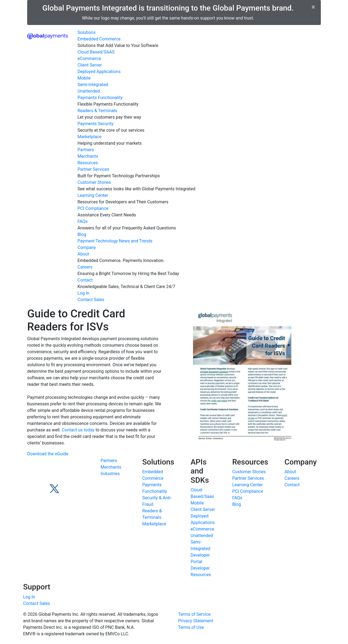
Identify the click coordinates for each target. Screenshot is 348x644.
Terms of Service (194, 614)
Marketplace (89, 137)
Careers (85, 267)
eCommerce (89, 59)
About (83, 254)
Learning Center (93, 195)
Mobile (84, 78)
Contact (85, 280)
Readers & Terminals (97, 111)
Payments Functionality (100, 98)
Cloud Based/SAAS (96, 52)
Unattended (89, 91)
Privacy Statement (196, 621)
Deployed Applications (99, 72)
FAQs (83, 221)
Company (87, 247)
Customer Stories (94, 182)
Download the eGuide (48, 454)
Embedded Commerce (99, 39)
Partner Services (93, 169)
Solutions (87, 32)
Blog (82, 234)
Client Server (90, 65)
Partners (86, 150)
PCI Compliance (93, 208)
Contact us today (78, 430)
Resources (88, 163)
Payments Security (95, 124)
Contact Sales (91, 300)
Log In (83, 293)
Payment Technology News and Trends (115, 241)
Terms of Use (191, 627)
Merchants (88, 156)
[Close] (313, 7)
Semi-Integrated (93, 85)
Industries (110, 474)
